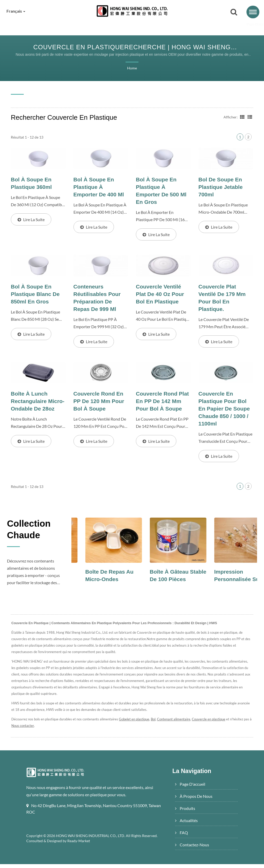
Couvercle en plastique (212, 723)
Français (17, 11)
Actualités (160, 25)
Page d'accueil (37, 25)
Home (132, 68)
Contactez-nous (226, 25)
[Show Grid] (242, 117)
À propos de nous (83, 25)
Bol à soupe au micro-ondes (94, 580)
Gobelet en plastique (136, 723)
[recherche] (234, 12)
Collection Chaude (32, 534)
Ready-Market (79, 845)
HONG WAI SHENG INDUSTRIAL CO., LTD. (91, 840)
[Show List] (250, 117)
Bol (156, 723)
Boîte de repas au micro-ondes (162, 580)
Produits (125, 25)
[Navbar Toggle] (253, 12)
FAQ (191, 25)
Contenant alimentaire (176, 723)
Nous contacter (32, 730)
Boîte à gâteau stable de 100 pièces (222, 583)
